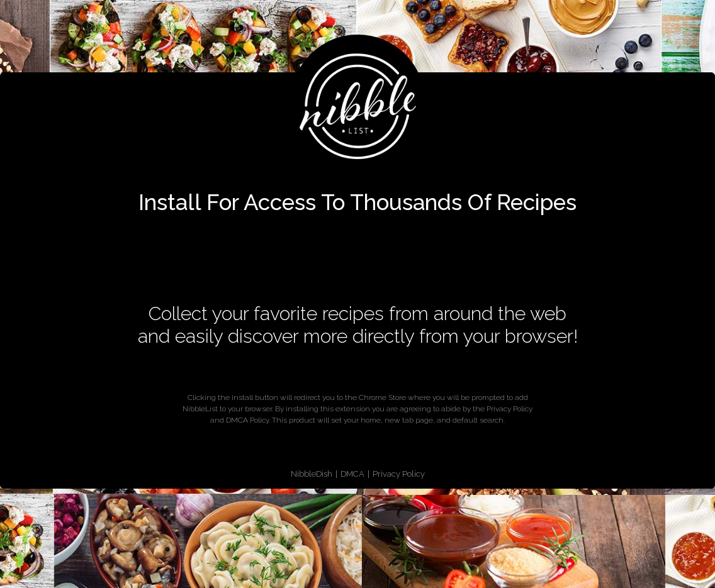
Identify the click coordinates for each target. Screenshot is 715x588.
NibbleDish (312, 474)
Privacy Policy (399, 474)
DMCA (352, 474)
